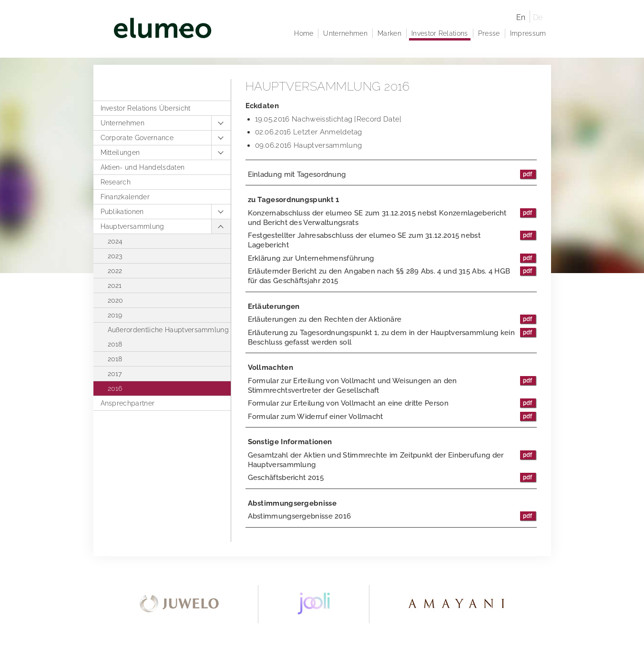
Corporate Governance (137, 138)
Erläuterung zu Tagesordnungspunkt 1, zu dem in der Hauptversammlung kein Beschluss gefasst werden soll (392, 337)
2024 (115, 241)
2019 (115, 315)
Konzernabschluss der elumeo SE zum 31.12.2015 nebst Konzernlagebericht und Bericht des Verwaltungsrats (392, 218)
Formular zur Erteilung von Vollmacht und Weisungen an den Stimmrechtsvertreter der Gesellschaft (392, 385)
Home (304, 33)
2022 (115, 271)
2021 (115, 285)
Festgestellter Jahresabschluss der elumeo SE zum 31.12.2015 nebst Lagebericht (392, 240)
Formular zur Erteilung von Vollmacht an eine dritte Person (392, 403)
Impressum (528, 33)
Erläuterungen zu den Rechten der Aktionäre (392, 319)
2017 (115, 374)
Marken (389, 33)
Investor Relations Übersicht (146, 108)
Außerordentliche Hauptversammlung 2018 (169, 337)
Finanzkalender (125, 197)
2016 (115, 388)
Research (116, 182)
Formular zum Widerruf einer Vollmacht (392, 417)
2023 (115, 256)
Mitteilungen (120, 153)
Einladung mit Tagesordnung (392, 174)
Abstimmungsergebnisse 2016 (392, 516)
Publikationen (122, 212)
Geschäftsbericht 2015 (392, 478)
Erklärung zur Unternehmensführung (392, 258)
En (521, 17)
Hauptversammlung (133, 226)
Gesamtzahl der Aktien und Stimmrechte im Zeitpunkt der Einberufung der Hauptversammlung (392, 460)
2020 (116, 300)
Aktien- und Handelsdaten (143, 167)
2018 (115, 359)
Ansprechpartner (128, 403)
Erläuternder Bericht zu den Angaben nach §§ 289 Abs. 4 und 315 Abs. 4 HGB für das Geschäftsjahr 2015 (392, 276)
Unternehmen (123, 123)
